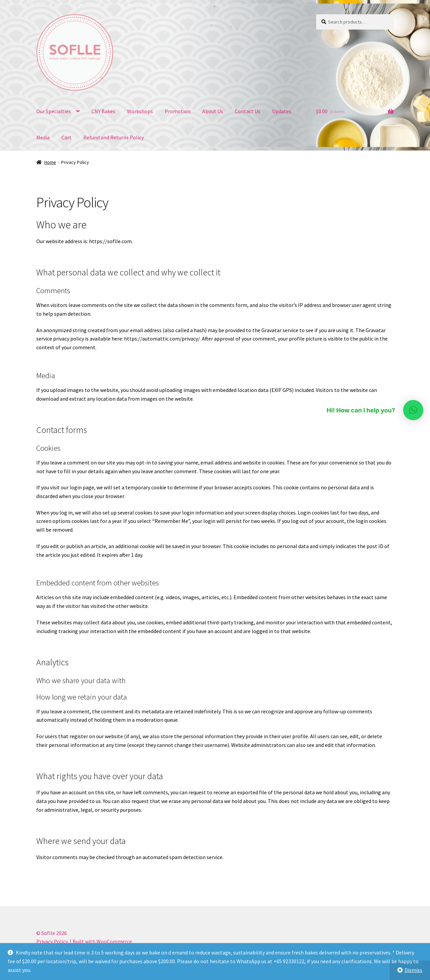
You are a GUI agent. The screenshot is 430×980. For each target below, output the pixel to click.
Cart (67, 137)
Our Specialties (54, 111)
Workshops (140, 111)
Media (43, 137)
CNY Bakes (103, 111)
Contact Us (248, 111)
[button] (413, 410)
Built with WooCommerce (102, 941)
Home (50, 162)
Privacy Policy (52, 941)
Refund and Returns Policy (114, 137)
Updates (282, 111)
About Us (213, 111)
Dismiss (413, 970)
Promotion (178, 111)
